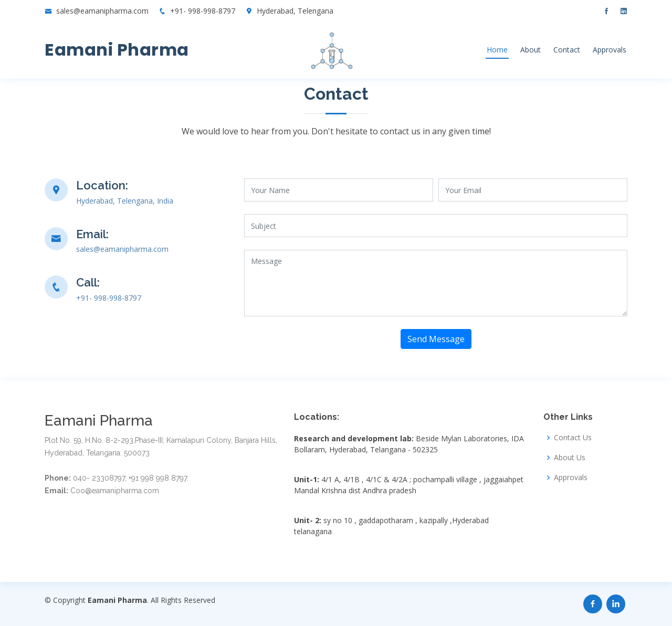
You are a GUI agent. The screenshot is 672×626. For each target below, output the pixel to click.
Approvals (610, 50)
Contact (567, 50)
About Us (570, 458)
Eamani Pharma (117, 50)
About (531, 50)
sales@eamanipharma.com (102, 11)
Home (497, 50)
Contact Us (573, 438)
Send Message (436, 339)
